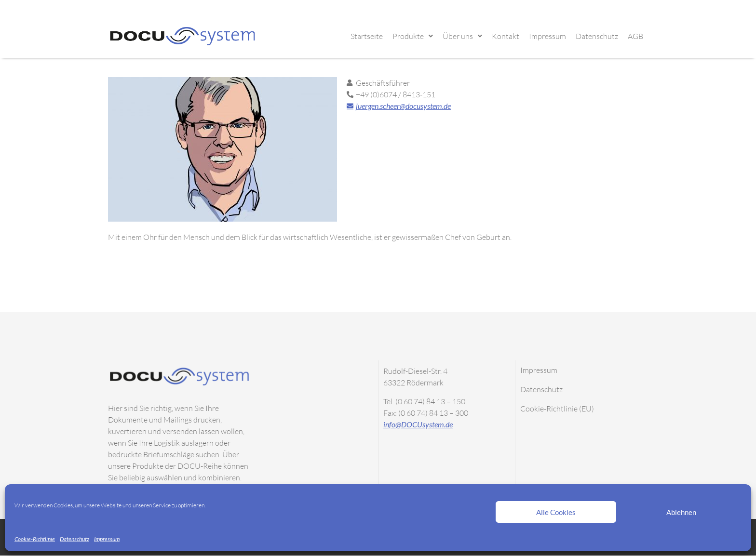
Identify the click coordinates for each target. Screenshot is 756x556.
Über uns (462, 36)
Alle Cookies (556, 512)
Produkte (413, 36)
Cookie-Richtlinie (35, 539)
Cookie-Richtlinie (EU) (557, 409)
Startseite (367, 36)
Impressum (107, 539)
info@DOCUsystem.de (418, 424)
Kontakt (506, 36)
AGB (635, 36)
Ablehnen (681, 512)
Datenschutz (74, 539)
